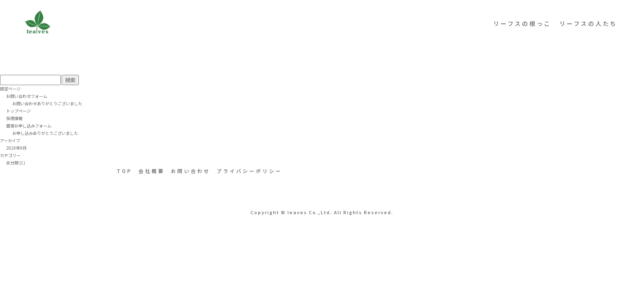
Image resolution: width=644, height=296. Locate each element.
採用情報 (14, 118)
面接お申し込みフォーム (29, 126)
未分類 (12, 163)
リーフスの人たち (588, 23)
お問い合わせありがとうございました (47, 103)
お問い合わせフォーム (27, 96)
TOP (124, 171)
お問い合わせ (191, 171)
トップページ (18, 111)
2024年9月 (16, 148)
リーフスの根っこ (522, 23)
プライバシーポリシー (249, 171)
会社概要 (152, 171)
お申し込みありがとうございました (45, 133)
